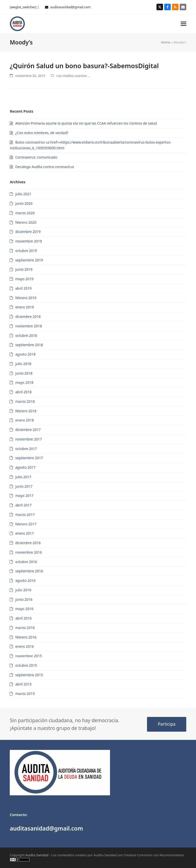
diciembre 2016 (28, 543)
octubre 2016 (26, 562)
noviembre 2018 (28, 326)
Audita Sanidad (37, 855)
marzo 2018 (25, 401)
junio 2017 (24, 486)
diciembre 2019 (28, 232)
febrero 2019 (26, 298)
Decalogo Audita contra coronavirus (45, 167)
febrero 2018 (26, 411)
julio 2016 (23, 590)
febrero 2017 (26, 524)
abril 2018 (23, 392)
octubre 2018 (26, 335)
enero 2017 (24, 533)
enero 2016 (24, 646)
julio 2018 (23, 364)
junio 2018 (24, 373)
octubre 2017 (26, 449)
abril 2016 (23, 618)
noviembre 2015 (28, 656)
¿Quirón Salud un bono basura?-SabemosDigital (84, 66)
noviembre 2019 (28, 241)
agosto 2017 (25, 467)
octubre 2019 (26, 251)
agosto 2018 (25, 354)
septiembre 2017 (29, 458)
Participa (167, 724)
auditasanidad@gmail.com (70, 7)
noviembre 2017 (28, 439)
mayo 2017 (24, 496)
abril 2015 (23, 684)
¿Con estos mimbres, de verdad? (42, 133)
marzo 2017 (25, 515)
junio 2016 (24, 599)
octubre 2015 (26, 665)
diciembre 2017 (28, 430)
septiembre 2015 (29, 675)
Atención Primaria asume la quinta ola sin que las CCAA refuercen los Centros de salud (86, 123)
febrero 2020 (26, 222)
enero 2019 (24, 307)
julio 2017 (23, 477)
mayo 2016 (24, 609)
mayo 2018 (24, 382)
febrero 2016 (26, 637)
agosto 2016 (25, 580)
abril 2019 (23, 288)
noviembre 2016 (28, 552)
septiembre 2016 (29, 571)
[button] (183, 24)
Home (166, 42)
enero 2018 (24, 420)
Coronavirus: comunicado (36, 157)
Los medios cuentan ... (73, 76)
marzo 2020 (25, 213)
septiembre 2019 (29, 260)
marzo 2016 (25, 628)
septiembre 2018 (29, 345)
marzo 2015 (25, 694)
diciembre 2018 (28, 317)
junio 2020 (24, 203)
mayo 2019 (24, 279)
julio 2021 (23, 194)
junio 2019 (24, 269)
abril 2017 (23, 505)
